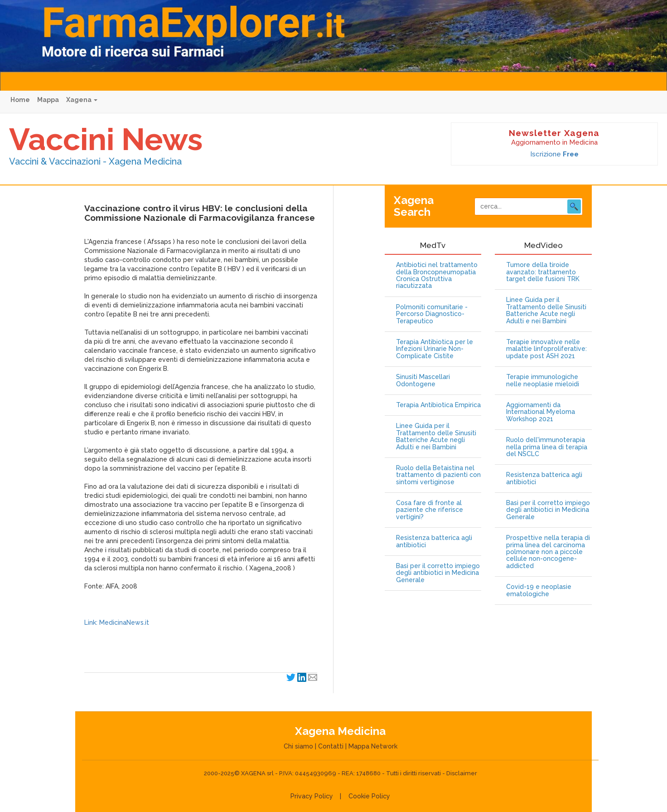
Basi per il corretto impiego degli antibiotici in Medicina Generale (438, 573)
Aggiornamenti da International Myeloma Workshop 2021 (541, 412)
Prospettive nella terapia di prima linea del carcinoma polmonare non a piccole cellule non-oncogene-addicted (548, 552)
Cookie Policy (369, 796)
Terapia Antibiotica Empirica (438, 405)
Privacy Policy (312, 796)
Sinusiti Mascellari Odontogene (423, 380)
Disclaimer (462, 773)
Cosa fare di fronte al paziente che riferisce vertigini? (430, 510)
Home (20, 100)
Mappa (48, 100)
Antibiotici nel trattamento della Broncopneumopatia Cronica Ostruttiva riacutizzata (437, 275)
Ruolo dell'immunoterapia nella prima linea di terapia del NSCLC (547, 447)
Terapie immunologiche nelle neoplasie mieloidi (543, 380)
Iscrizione (554, 154)
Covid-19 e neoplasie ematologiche (539, 590)
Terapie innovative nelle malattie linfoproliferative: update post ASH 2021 (546, 349)
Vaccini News (106, 139)
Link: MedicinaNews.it (117, 622)
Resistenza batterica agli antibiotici (434, 541)
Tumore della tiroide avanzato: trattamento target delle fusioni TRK (543, 272)
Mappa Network (373, 746)
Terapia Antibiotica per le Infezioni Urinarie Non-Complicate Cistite (435, 349)
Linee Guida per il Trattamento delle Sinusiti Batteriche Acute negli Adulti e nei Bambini (436, 436)
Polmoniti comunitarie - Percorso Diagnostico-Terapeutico (432, 314)
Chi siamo (298, 746)
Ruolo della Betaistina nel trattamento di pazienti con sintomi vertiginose (438, 475)
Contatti (331, 746)
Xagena (82, 100)
